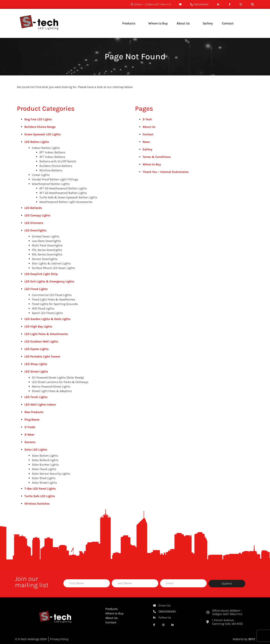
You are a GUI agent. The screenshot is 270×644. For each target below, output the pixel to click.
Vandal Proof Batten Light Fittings (55, 179)
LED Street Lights (36, 371)
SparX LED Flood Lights (47, 313)
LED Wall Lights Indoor (40, 404)
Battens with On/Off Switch (58, 161)
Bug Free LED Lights (38, 119)
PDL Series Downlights (47, 250)
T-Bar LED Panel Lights (40, 489)
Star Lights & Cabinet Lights (51, 263)
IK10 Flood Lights (43, 308)
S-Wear (29, 434)
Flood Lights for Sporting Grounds (55, 304)
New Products (34, 412)
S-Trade (30, 427)
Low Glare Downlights (46, 241)
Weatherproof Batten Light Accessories (66, 202)
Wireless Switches (37, 504)
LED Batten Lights (37, 142)
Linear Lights (41, 175)
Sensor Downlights (45, 259)
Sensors (30, 442)
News (146, 142)
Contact (148, 134)
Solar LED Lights (36, 450)
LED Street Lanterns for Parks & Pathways (60, 382)
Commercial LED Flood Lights (52, 295)
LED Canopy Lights (37, 215)
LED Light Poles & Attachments (46, 334)
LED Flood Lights (36, 289)
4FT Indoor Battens (52, 157)
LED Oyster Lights (36, 349)
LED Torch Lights (36, 397)
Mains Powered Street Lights (51, 386)
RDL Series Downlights (47, 254)
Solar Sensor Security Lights (51, 474)
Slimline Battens (51, 170)
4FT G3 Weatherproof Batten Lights (63, 193)
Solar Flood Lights (44, 469)
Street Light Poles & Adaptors (52, 391)
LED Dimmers (34, 223)
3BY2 (252, 639)
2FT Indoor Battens (52, 152)
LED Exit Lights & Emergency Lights (49, 281)
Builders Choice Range (40, 127)
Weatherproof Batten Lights (51, 184)
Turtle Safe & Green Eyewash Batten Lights (68, 197)
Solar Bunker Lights (45, 465)
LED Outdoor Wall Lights (41, 341)
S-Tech (147, 119)
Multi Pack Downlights (47, 245)
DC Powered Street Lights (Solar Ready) (58, 377)
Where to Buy (152, 164)
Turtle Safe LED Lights (40, 496)
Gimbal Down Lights (45, 236)
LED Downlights (35, 230)
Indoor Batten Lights (46, 148)
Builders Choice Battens (56, 166)
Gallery (147, 149)
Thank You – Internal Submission (166, 172)
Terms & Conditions (157, 157)
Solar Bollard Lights (45, 460)
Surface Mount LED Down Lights (53, 268)
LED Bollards (33, 208)
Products (111, 609)
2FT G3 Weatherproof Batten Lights (63, 188)
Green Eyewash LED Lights (42, 134)
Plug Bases (32, 419)
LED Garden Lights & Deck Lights (47, 319)
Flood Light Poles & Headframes (54, 299)
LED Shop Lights (36, 364)
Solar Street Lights (44, 483)
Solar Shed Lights (44, 478)
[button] (252, 4)
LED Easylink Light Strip (41, 274)
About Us (149, 127)
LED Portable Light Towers (42, 356)
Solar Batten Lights (45, 456)
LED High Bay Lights (38, 326)
